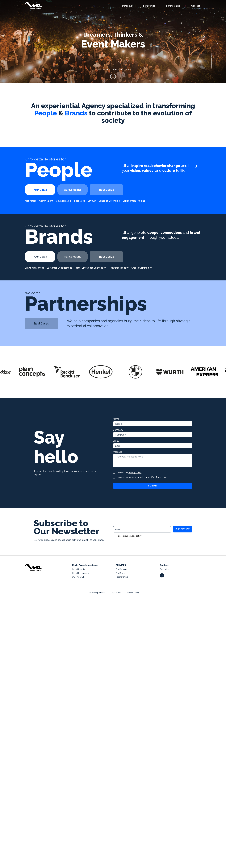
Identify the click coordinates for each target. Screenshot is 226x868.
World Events (78, 570)
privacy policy (135, 473)
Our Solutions (77, 190)
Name (116, 419)
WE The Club (78, 577)
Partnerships (173, 6)
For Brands (149, 6)
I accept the (129, 473)
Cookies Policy (133, 593)
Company (118, 430)
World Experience (81, 574)
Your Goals (41, 190)
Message (118, 452)
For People (126, 6)
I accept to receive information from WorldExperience (142, 478)
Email (116, 441)
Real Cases (112, 190)
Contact (196, 6)
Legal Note (116, 593)
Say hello (164, 570)
